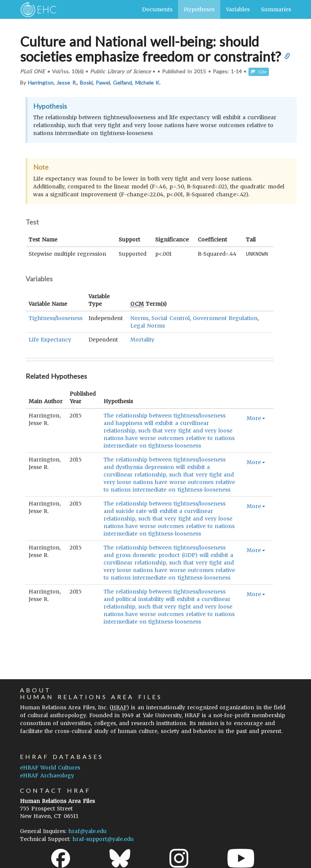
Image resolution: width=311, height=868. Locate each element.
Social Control (170, 318)
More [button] (256, 418)
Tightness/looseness (56, 318)
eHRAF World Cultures (50, 767)
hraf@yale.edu (88, 831)
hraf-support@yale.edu (103, 839)
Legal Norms (148, 325)
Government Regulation (225, 318)
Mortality (142, 339)
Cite (259, 72)
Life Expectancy (50, 339)
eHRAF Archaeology (47, 775)
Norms (139, 318)
